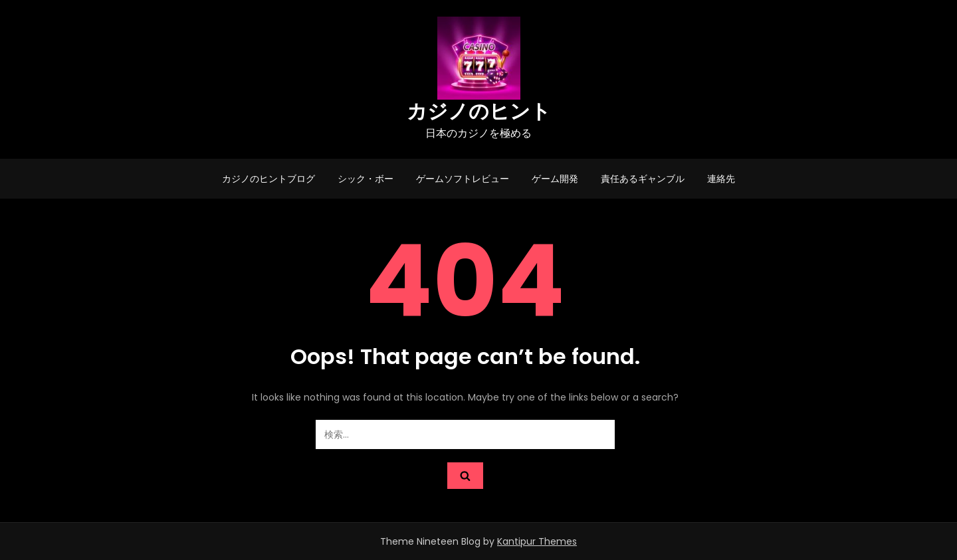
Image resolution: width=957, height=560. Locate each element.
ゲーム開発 (555, 179)
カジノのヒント (479, 112)
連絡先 (721, 179)
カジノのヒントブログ (268, 179)
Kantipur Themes (537, 541)
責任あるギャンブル (643, 179)
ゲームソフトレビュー (463, 179)
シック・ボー (366, 179)
